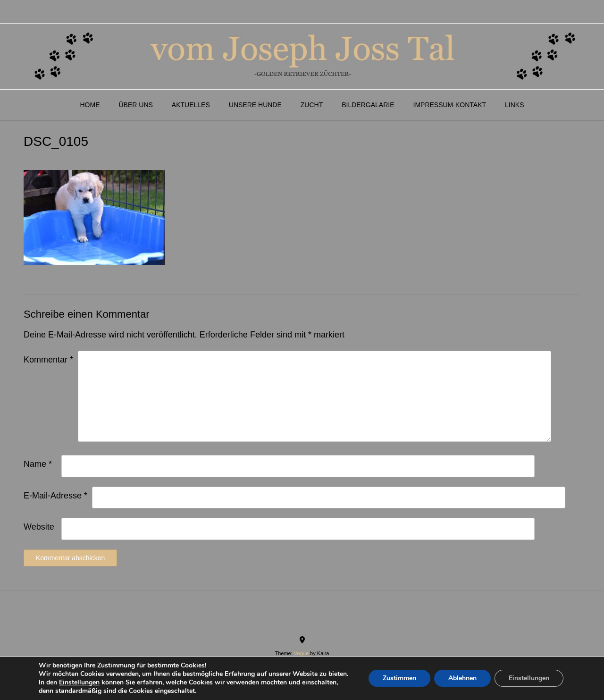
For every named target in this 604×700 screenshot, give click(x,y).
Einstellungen (79, 683)
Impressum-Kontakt (450, 105)
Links (514, 105)
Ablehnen (462, 678)
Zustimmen (399, 678)
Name (38, 464)
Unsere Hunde (255, 105)
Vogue (301, 653)
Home (90, 105)
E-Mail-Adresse (55, 496)
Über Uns (135, 105)
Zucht (312, 105)
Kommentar (48, 360)
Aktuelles (191, 105)
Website (39, 527)
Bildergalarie (368, 105)
